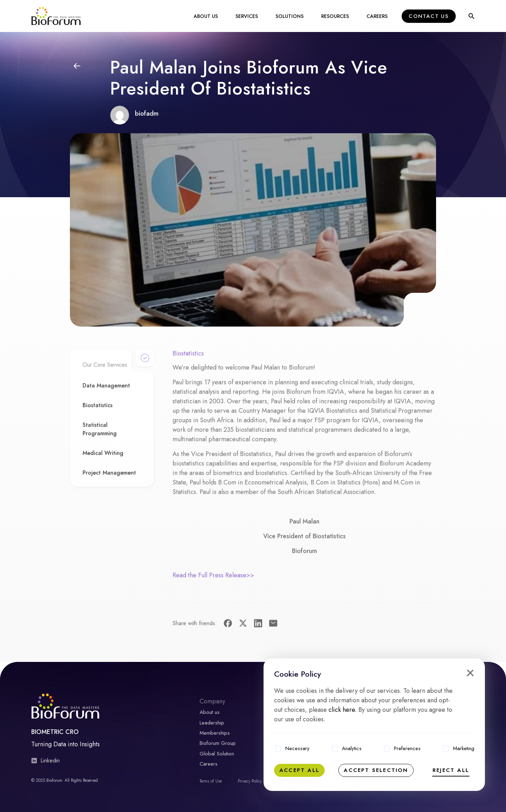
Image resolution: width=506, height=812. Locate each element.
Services (247, 17)
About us (210, 713)
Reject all (451, 770)
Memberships (215, 733)
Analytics (352, 748)
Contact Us (429, 17)
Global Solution (217, 753)
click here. (343, 710)
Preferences (407, 748)
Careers (377, 17)
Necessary (297, 748)
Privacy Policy (250, 779)
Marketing (464, 748)
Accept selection (376, 770)
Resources (335, 17)
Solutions (290, 17)
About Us (206, 17)
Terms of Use (211, 779)
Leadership (212, 723)
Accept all (299, 770)
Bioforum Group (218, 743)
